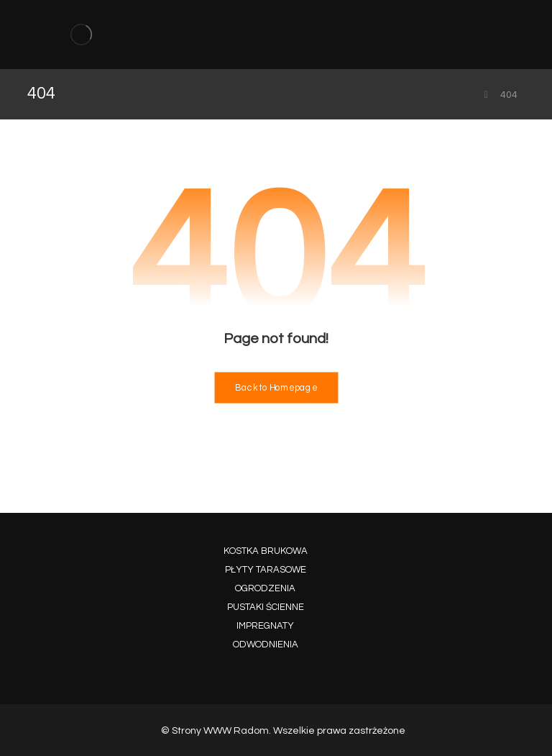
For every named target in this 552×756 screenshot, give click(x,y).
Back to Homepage (276, 388)
